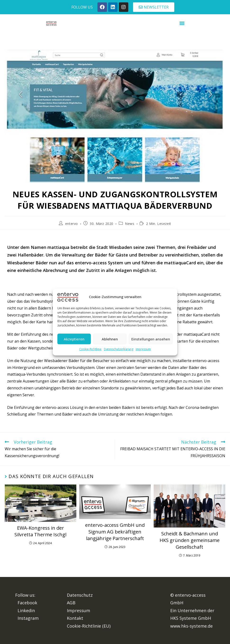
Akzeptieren (74, 339)
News (130, 224)
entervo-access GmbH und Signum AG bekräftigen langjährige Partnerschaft (115, 532)
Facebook (27, 603)
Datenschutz (80, 595)
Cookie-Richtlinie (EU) (89, 626)
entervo (72, 224)
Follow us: (25, 595)
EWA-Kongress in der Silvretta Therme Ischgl (40, 531)
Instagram (28, 618)
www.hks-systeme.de (191, 626)
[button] (182, 23)
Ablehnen (110, 339)
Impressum (143, 349)
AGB (71, 603)
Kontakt (75, 618)
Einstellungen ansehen (151, 339)
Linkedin (26, 610)
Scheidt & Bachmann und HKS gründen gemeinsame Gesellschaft (190, 540)
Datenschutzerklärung (119, 349)
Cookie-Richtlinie (90, 349)
